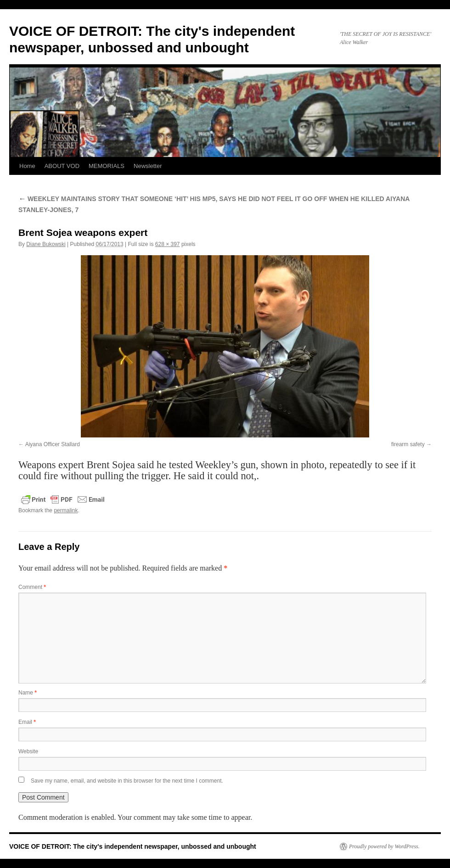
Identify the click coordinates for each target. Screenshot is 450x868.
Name (28, 693)
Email (27, 722)
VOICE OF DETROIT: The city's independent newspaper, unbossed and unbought (133, 846)
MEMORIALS (107, 166)
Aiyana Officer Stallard (53, 444)
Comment (32, 587)
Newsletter (148, 166)
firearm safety (408, 444)
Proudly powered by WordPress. (384, 846)
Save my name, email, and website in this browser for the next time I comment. (127, 781)
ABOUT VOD (62, 166)
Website (28, 751)
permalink (66, 510)
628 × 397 (168, 244)
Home (27, 166)
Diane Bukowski (46, 244)
